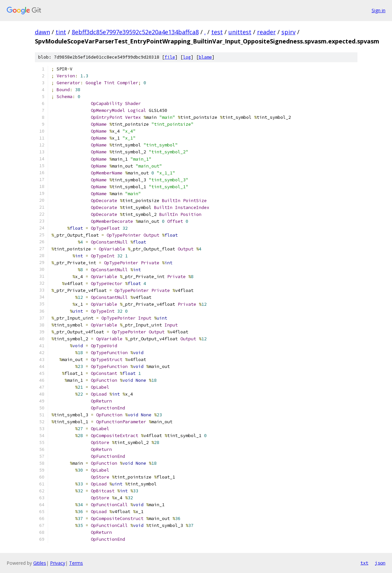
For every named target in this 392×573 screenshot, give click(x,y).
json (380, 563)
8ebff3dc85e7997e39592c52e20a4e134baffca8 (135, 32)
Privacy (58, 563)
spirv (288, 32)
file (170, 57)
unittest (240, 32)
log (187, 57)
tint (61, 32)
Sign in (379, 10)
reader (266, 32)
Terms (76, 563)
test (217, 32)
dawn (42, 32)
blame (205, 57)
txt (364, 563)
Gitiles (40, 563)
